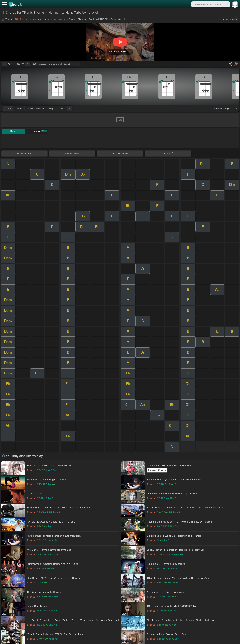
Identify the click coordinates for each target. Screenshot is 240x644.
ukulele (30, 108)
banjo (51, 108)
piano (19, 108)
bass (62, 108)
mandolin (41, 108)
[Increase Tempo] (28, 64)
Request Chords (157, 470)
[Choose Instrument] (69, 108)
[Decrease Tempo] (4, 64)
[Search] (227, 4)
